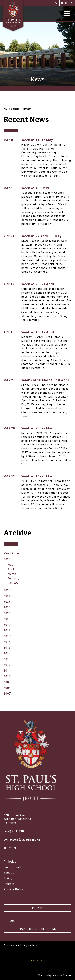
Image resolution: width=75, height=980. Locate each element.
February (14, 579)
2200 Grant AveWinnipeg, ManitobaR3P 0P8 (17, 819)
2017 (7, 636)
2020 (7, 619)
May (11, 565)
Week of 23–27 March (39, 428)
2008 (7, 688)
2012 (7, 665)
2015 (7, 648)
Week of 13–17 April (38, 332)
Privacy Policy (14, 890)
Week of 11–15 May (37, 140)
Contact (9, 884)
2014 (7, 653)
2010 (7, 676)
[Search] (57, 3)
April (11, 570)
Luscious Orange (62, 975)
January (13, 583)
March (12, 574)
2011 (7, 671)
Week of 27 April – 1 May (42, 236)
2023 (7, 602)
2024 (7, 596)
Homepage (12, 109)
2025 (7, 590)
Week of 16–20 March (39, 476)
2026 (7, 559)
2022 (7, 607)
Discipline (38, 908)
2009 (7, 682)
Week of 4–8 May (35, 188)
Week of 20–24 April (38, 284)
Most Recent (13, 553)
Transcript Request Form (37, 929)
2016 (7, 642)
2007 (7, 694)
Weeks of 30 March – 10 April (45, 380)
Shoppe (9, 873)
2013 (7, 659)
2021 (7, 613)
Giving (8, 878)
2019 (7, 625)
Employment (12, 867)
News (27, 109)
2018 (7, 630)
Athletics (10, 862)
